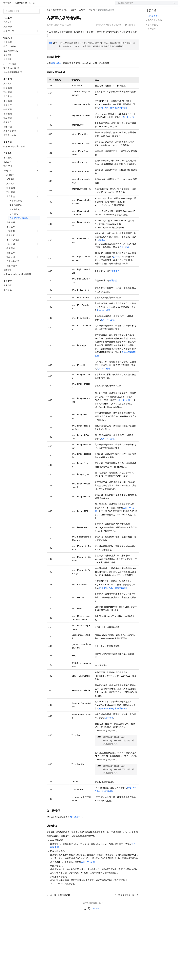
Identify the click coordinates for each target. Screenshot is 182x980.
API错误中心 (76, 826)
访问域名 (101, 250)
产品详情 (118, 34)
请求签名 (109, 727)
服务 (85, 5)
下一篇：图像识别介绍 (126, 904)
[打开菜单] (5, 5)
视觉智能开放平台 (23, 12)
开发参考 (73, 19)
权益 (55, 5)
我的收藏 (132, 34)
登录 (174, 5)
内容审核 (92, 19)
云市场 (70, 5)
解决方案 (46, 5)
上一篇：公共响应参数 (58, 904)
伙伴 (78, 5)
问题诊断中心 (57, 73)
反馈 (96, 918)
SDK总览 (125, 256)
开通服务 (115, 280)
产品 (37, 5)
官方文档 (7, 12)
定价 (62, 5)
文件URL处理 (128, 126)
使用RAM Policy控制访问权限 (113, 117)
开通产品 (113, 290)
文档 (143, 5)
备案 (149, 5)
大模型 (29, 5)
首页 (48, 19)
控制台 (156, 5)
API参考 (83, 19)
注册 (163, 5)
